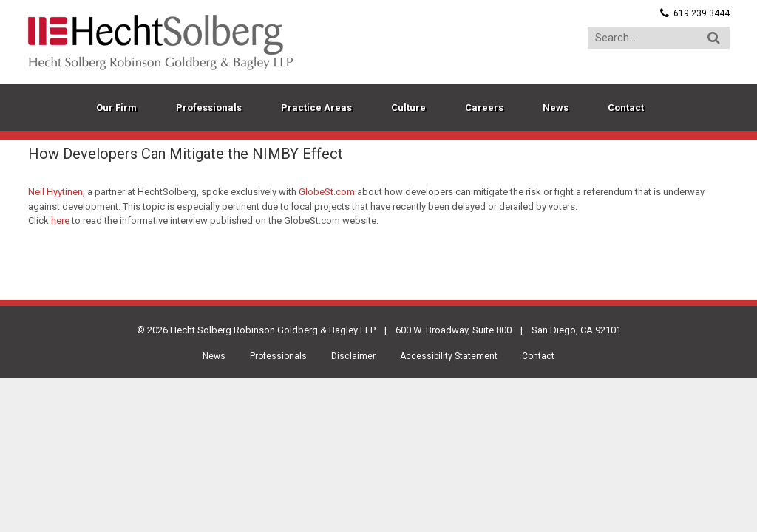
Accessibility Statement (449, 356)
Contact (538, 356)
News (214, 356)
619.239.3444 (702, 13)
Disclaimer (353, 356)
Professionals (278, 356)
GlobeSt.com (327, 192)
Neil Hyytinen (55, 192)
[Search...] (659, 38)
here (60, 221)
